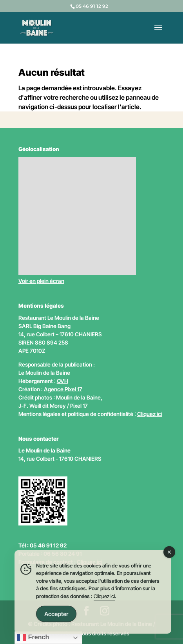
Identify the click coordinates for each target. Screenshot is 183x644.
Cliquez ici (150, 414)
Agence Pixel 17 (63, 389)
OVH (63, 381)
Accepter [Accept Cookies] (56, 615)
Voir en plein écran (41, 281)
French (33, 638)
